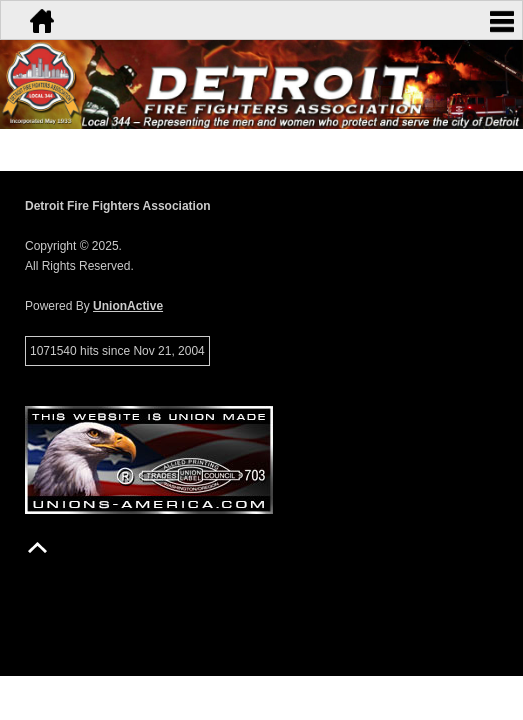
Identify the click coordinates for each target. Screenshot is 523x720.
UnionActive (128, 306)
